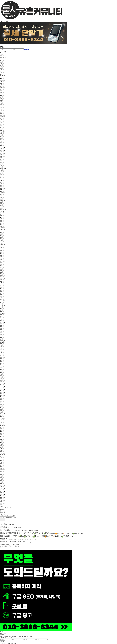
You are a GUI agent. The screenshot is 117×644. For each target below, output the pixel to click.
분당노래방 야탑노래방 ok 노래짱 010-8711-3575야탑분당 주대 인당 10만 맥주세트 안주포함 (23, 532)
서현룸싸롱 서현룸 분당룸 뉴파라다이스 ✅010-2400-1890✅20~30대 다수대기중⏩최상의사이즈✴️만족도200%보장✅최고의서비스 (33, 535)
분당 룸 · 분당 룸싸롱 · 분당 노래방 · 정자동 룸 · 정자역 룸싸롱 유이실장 (18, 531)
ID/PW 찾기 (3, 53)
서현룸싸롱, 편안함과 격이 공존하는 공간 (10, 544)
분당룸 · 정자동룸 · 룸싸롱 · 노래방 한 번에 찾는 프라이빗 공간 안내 (17, 543)
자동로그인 (4, 51)
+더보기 (4, 523)
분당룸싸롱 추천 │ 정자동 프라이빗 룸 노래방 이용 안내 (14, 541)
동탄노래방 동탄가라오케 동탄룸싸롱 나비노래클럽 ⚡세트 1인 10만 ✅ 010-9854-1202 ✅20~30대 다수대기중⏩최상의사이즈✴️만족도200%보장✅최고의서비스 (40, 534)
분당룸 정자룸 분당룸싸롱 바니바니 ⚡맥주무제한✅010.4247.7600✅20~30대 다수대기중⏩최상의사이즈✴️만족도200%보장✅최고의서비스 (35, 537)
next (4, 519)
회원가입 (2, 48)
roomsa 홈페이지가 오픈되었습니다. (9, 528)
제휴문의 (2, 526)
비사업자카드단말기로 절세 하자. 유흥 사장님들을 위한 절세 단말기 (17, 540)
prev (1, 519)
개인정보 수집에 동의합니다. (9, 643)
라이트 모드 (5, 21)
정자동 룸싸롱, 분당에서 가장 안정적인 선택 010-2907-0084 (15, 546)
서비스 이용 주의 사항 (5, 525)
